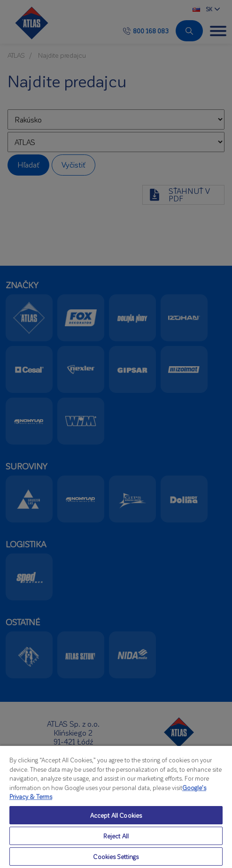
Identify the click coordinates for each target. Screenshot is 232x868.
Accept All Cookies (116, 815)
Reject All (116, 836)
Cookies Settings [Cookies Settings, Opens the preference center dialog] (116, 856)
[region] (116, 807)
